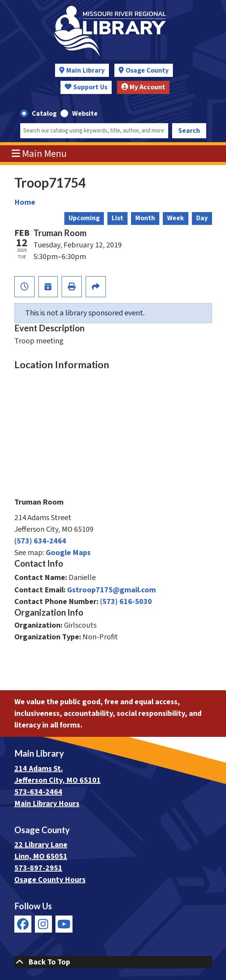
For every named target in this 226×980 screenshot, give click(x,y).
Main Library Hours (47, 804)
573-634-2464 (38, 792)
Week (176, 218)
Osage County (147, 70)
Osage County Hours (50, 880)
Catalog (44, 114)
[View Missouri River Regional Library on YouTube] (64, 924)
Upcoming (84, 218)
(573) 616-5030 (126, 602)
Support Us (86, 87)
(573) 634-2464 (40, 541)
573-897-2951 (38, 868)
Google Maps (68, 553)
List (117, 218)
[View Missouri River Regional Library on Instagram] (43, 924)
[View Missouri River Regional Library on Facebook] (23, 924)
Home (25, 202)
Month (145, 218)
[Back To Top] (113, 962)
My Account (143, 87)
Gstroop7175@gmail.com (111, 590)
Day (202, 218)
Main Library (85, 70)
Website (85, 114)
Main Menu (39, 154)
